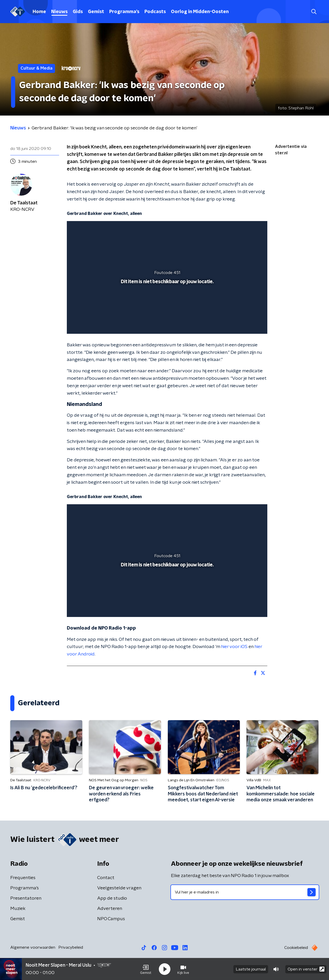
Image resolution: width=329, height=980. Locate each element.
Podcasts (155, 12)
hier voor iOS (234, 647)
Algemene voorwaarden (33, 947)
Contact (106, 878)
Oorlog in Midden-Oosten (200, 12)
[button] (146, 969)
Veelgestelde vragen (119, 888)
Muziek (18, 909)
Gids (78, 12)
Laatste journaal (251, 969)
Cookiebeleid (296, 948)
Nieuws (59, 12)
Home (39, 12)
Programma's (124, 12)
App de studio (112, 898)
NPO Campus (111, 919)
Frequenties (23, 878)
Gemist (96, 12)
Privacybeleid (71, 947)
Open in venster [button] (306, 969)
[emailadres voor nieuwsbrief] (245, 892)
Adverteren (110, 909)
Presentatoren (26, 898)
